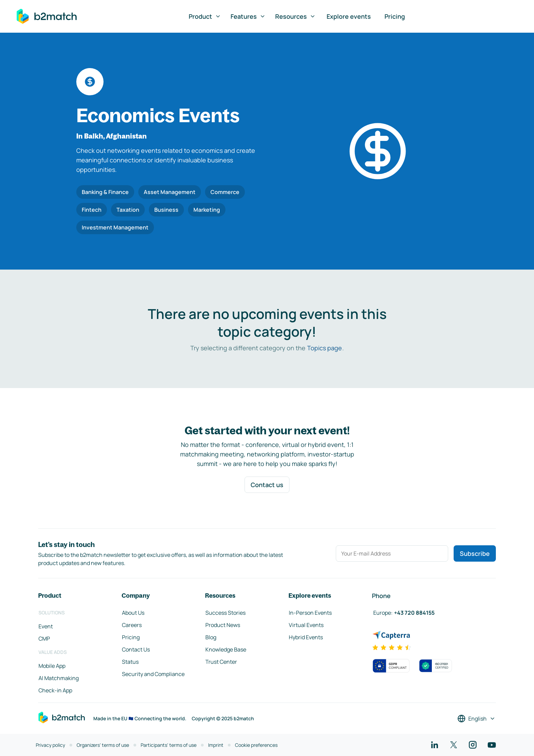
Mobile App (52, 666)
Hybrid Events (306, 637)
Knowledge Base (226, 649)
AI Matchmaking (59, 678)
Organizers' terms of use (103, 745)
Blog (211, 637)
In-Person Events (310, 613)
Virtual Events (306, 625)
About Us (133, 613)
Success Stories (225, 613)
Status (130, 662)
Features (248, 16)
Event (46, 626)
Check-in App (55, 690)
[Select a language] (476, 719)
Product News (223, 625)
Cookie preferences (256, 745)
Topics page (325, 348)
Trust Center (221, 662)
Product (205, 16)
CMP (44, 639)
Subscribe (475, 553)
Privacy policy (50, 745)
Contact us (267, 485)
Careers (132, 625)
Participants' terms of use (169, 745)
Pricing (395, 16)
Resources (295, 16)
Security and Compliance (153, 674)
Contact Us (136, 649)
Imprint (216, 745)
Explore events (349, 16)
